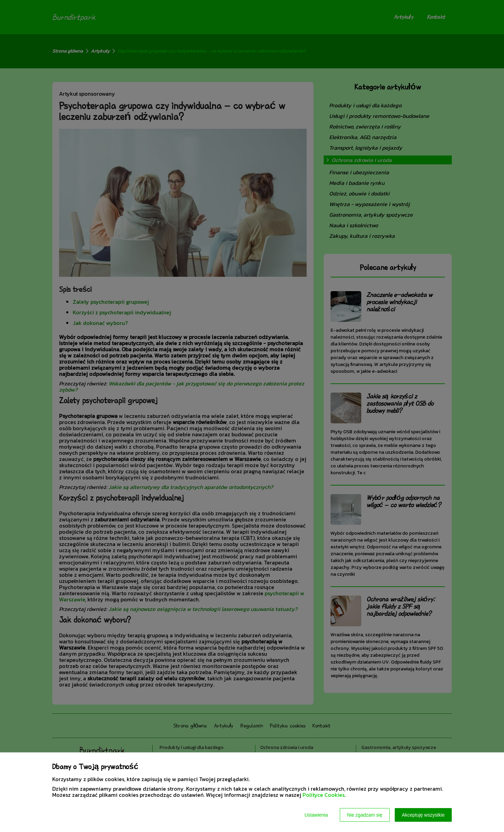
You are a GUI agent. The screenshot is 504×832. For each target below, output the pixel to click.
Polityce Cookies (324, 795)
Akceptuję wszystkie (423, 815)
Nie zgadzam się (365, 815)
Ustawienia (316, 815)
